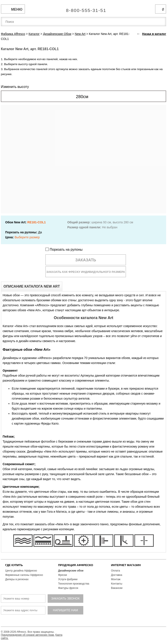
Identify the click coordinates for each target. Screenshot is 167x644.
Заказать (86, 260)
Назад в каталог (154, 34)
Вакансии (117, 588)
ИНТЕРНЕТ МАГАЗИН (126, 565)
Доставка (117, 575)
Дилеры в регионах (17, 579)
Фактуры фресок (68, 588)
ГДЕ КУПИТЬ (14, 565)
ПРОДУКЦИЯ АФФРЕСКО (76, 565)
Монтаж (116, 579)
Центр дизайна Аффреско (21, 571)
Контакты (117, 584)
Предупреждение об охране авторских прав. (28, 635)
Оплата (115, 571)
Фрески (62, 575)
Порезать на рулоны (64, 250)
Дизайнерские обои (71, 571)
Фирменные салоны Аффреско (24, 575)
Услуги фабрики (68, 579)
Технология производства (74, 584)
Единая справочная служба (84, 9)
